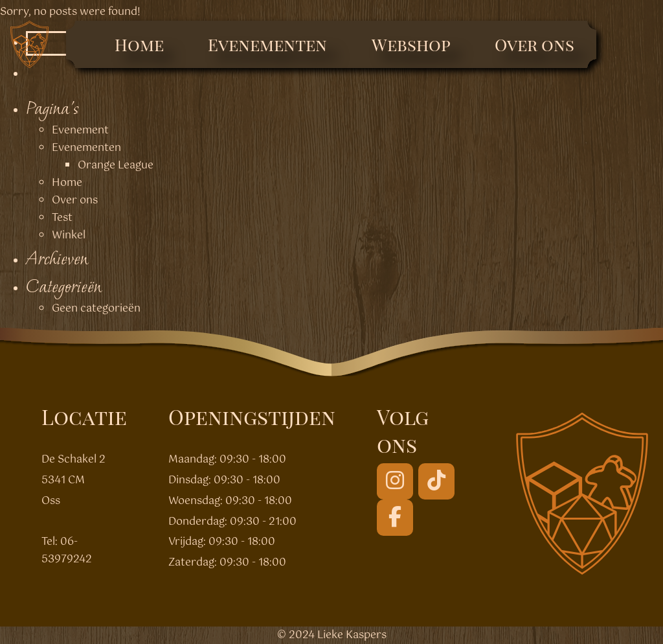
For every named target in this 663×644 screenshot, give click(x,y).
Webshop (411, 44)
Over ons (534, 44)
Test (62, 218)
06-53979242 (67, 551)
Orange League (116, 166)
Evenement (80, 131)
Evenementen (267, 44)
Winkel (69, 236)
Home (139, 44)
